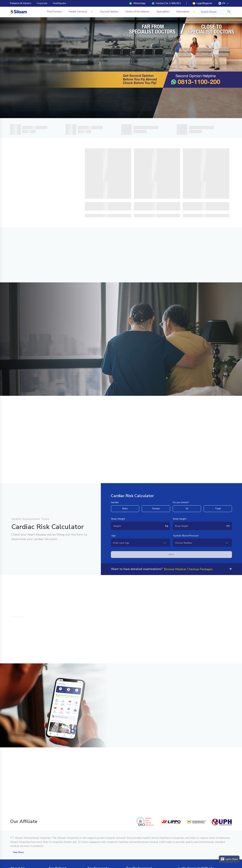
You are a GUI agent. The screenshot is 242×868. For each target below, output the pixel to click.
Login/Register (202, 3)
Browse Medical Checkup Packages (188, 569)
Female (156, 509)
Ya (187, 509)
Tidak (218, 509)
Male (125, 509)
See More (18, 852)
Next (171, 554)
